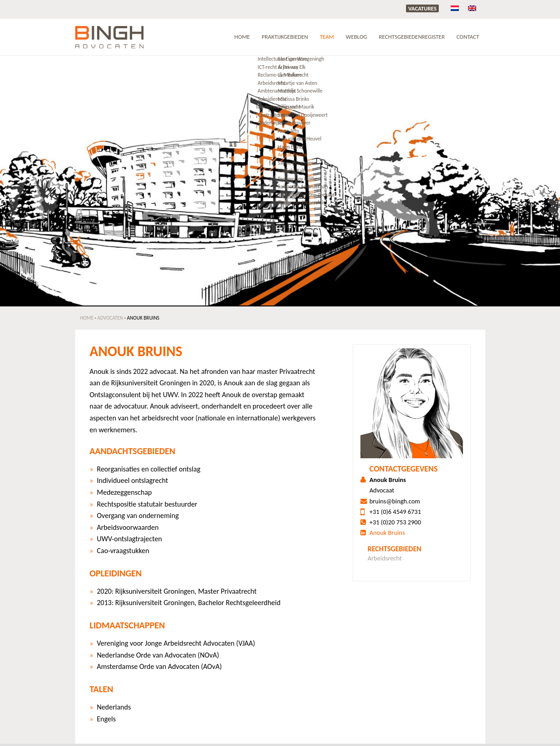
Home (242, 37)
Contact (468, 37)
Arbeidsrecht (385, 558)
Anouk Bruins (387, 533)
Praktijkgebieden (285, 37)
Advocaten (110, 318)
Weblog (357, 37)
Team (327, 37)
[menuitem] (455, 8)
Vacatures (422, 8)
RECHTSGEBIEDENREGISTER (412, 37)
